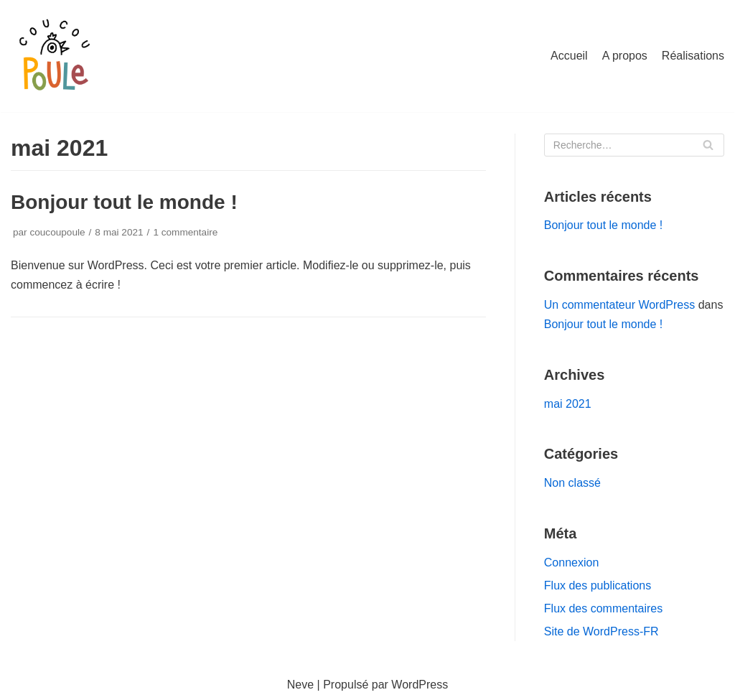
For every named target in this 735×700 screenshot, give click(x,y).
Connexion (572, 563)
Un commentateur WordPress (619, 305)
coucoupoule (57, 232)
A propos (625, 56)
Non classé (572, 483)
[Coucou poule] (54, 56)
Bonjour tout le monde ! (124, 202)
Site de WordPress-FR (601, 631)
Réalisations (693, 56)
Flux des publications (598, 585)
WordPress (420, 685)
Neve (300, 685)
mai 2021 (568, 404)
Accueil (569, 56)
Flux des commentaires (603, 608)
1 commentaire (185, 232)
